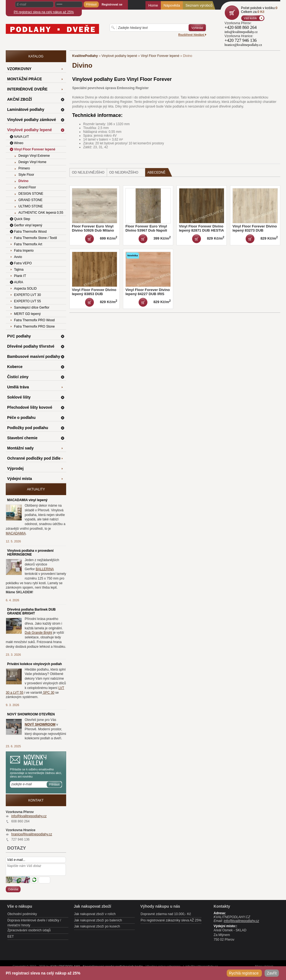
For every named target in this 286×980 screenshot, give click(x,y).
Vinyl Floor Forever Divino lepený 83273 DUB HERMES (255, 230)
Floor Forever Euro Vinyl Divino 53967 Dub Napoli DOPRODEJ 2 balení (146, 230)
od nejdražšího (124, 172)
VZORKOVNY (19, 69)
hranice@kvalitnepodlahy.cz (32, 834)
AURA (19, 282)
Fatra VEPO (23, 263)
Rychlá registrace (244, 973)
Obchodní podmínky (22, 914)
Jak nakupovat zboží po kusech (97, 926)
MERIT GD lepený (27, 314)
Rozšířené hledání (192, 35)
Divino (23, 181)
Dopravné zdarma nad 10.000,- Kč (166, 914)
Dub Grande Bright (38, 633)
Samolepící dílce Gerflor (32, 308)
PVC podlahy (19, 336)
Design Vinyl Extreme (34, 156)
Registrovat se (112, 4)
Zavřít (272, 973)
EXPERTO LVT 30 (27, 295)
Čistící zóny (18, 377)
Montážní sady (20, 448)
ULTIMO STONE (31, 206)
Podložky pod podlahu (28, 428)
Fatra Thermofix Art (28, 244)
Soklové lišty (19, 397)
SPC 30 (48, 693)
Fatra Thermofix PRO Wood (34, 320)
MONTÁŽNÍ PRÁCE (25, 79)
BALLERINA (45, 569)
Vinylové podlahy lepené (119, 56)
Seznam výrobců (199, 5)
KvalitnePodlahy (85, 56)
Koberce (15, 367)
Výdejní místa (19, 479)
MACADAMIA (16, 533)
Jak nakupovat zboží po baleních (98, 920)
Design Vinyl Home (32, 162)
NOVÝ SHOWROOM (40, 724)
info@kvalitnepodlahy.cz (29, 816)
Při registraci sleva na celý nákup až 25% (44, 12)
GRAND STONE (30, 200)
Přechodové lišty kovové (30, 407)
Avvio (18, 257)
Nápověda (172, 5)
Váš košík (250, 18)
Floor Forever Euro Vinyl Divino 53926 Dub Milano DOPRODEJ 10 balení (93, 230)
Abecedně (160, 172)
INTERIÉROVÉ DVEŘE (27, 89)
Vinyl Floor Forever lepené (160, 56)
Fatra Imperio (24, 251)
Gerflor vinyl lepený (28, 225)
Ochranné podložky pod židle (34, 458)
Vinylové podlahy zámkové (32, 120)
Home (153, 5)
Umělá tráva (18, 387)
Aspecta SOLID (25, 289)
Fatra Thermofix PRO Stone (34, 326)
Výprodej (15, 468)
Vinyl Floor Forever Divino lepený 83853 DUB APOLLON (94, 294)
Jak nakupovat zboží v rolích (95, 914)
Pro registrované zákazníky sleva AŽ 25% (171, 920)
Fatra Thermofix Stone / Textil (35, 238)
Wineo (19, 143)
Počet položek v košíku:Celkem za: (259, 10)
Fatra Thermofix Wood (30, 232)
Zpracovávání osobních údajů (29, 930)
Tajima (19, 270)
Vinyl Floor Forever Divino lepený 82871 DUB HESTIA (201, 228)
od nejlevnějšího (88, 172)
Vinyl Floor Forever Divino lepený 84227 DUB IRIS (148, 292)
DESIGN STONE (31, 194)
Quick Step (22, 219)
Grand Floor (27, 187)
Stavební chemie (22, 438)
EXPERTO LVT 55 (27, 301)
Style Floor (26, 175)
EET (11, 937)
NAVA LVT (22, 137)
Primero (24, 168)
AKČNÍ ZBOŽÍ (19, 99)
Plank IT (20, 276)
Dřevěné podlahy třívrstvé (31, 346)
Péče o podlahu (21, 418)
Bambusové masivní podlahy (34, 356)
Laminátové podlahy (26, 109)
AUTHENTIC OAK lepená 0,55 (41, 213)
